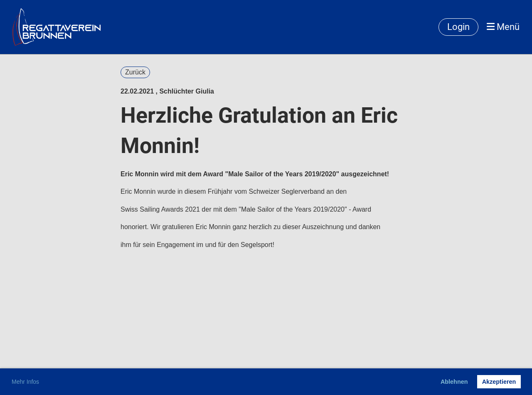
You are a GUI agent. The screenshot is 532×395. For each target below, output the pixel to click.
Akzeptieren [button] (499, 382)
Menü (503, 27)
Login (458, 27)
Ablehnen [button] (454, 382)
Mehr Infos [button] (25, 382)
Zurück (135, 72)
